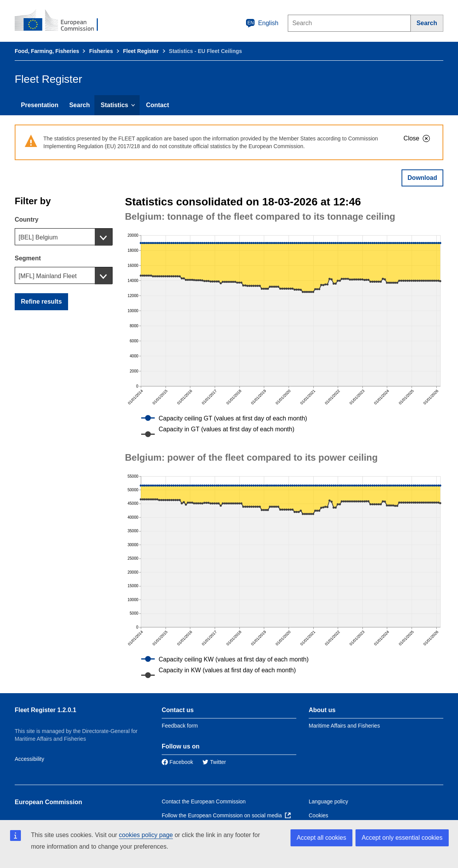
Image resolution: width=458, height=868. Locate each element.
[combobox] (64, 237)
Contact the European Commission (204, 801)
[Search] (427, 23)
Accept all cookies (321, 838)
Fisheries (101, 51)
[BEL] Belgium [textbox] (38, 237)
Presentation (40, 105)
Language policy (328, 801)
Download (422, 178)
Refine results (41, 302)
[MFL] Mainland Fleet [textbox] (48, 276)
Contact (157, 105)
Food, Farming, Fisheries (47, 51)
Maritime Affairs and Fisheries (344, 726)
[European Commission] (62, 21)
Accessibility (29, 759)
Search (79, 105)
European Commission (48, 802)
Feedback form (180, 726)
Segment (28, 258)
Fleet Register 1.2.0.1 (45, 710)
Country (26, 220)
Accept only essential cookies (402, 838)
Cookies (319, 815)
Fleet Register (141, 51)
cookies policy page (146, 835)
